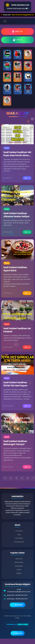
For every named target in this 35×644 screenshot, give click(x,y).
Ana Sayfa (19, 531)
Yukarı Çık (18, 633)
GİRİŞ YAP (17, 31)
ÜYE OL (18, 40)
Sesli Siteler (19, 566)
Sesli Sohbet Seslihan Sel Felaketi (17, 330)
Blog (19, 535)
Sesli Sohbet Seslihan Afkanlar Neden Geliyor (17, 215)
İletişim (19, 573)
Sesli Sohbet (19, 562)
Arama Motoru (19, 542)
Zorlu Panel (19, 538)
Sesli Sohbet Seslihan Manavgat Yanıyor (15, 443)
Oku (27, 178)
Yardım (19, 570)
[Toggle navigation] (5, 21)
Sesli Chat (19, 559)
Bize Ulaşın (18, 605)
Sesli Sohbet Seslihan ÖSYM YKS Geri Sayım (15, 384)
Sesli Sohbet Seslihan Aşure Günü (15, 269)
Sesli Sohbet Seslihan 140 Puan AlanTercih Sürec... (17, 154)
